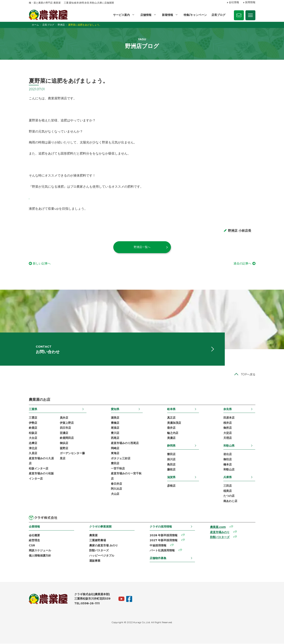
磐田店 (171, 455)
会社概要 (34, 536)
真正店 (171, 418)
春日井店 (116, 484)
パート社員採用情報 (162, 551)
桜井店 (228, 423)
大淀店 (228, 433)
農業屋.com (218, 527)
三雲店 (33, 418)
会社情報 (234, 3)
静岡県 (171, 446)
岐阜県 (171, 409)
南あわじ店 (230, 501)
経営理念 (34, 541)
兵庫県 (228, 478)
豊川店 (115, 433)
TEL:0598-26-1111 (87, 604)
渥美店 (115, 418)
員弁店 (64, 418)
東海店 (115, 454)
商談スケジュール (40, 551)
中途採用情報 (158, 546)
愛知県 (115, 409)
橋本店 (228, 465)
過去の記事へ (242, 264)
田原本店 (229, 418)
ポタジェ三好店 (121, 459)
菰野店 (64, 449)
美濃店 (171, 438)
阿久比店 (116, 489)
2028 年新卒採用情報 (164, 536)
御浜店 (64, 443)
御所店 (228, 428)
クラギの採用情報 (161, 527)
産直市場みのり (220, 533)
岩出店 (228, 455)
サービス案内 (121, 15)
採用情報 (250, 3)
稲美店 (228, 491)
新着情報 (168, 15)
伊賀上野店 (67, 423)
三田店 (228, 486)
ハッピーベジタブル (102, 556)
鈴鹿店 (33, 428)
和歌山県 (229, 446)
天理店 (228, 438)
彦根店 (171, 486)
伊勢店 (33, 423)
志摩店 (33, 443)
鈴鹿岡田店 (67, 438)
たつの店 (229, 496)
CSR (32, 546)
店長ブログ (218, 15)
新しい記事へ (42, 264)
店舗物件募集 (158, 558)
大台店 (33, 438)
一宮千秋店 (118, 469)
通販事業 (95, 561)
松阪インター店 (39, 469)
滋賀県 (171, 478)
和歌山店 (229, 470)
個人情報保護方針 (40, 556)
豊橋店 (115, 423)
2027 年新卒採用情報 (164, 541)
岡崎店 (115, 449)
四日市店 (65, 428)
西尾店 (115, 438)
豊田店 (115, 464)
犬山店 (115, 494)
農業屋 (93, 536)
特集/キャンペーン (195, 15)
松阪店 (33, 433)
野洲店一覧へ (142, 247)
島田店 (171, 465)
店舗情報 (146, 15)
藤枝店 (171, 470)
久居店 (33, 454)
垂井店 (171, 428)
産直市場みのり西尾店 (125, 443)
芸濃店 (64, 433)
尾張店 (115, 428)
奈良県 (228, 409)
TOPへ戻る (248, 375)
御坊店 (228, 460)
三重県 (33, 409)
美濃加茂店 (174, 423)
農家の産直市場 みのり (104, 546)
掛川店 (171, 460)
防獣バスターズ (99, 551)
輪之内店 (173, 433)
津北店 (33, 449)
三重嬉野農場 (98, 541)
